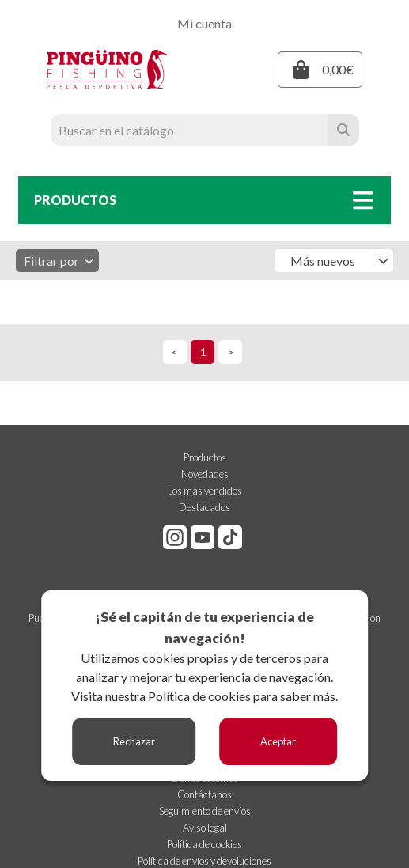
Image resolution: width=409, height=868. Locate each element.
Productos (205, 457)
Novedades (205, 474)
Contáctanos (204, 794)
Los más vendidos (205, 491)
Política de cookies (199, 696)
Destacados (204, 507)
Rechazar (134, 741)
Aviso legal (205, 828)
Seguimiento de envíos (205, 811)
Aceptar (278, 741)
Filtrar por (59, 261)
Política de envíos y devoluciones (204, 861)
